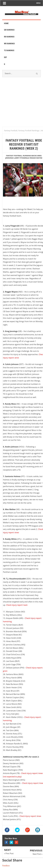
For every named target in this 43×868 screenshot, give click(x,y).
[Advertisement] (21, 105)
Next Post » (37, 854)
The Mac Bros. (11, 838)
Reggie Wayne (36, 158)
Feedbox (6, 866)
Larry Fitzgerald (22, 158)
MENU (38, 3)
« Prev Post (9, 853)
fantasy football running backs (21, 156)
